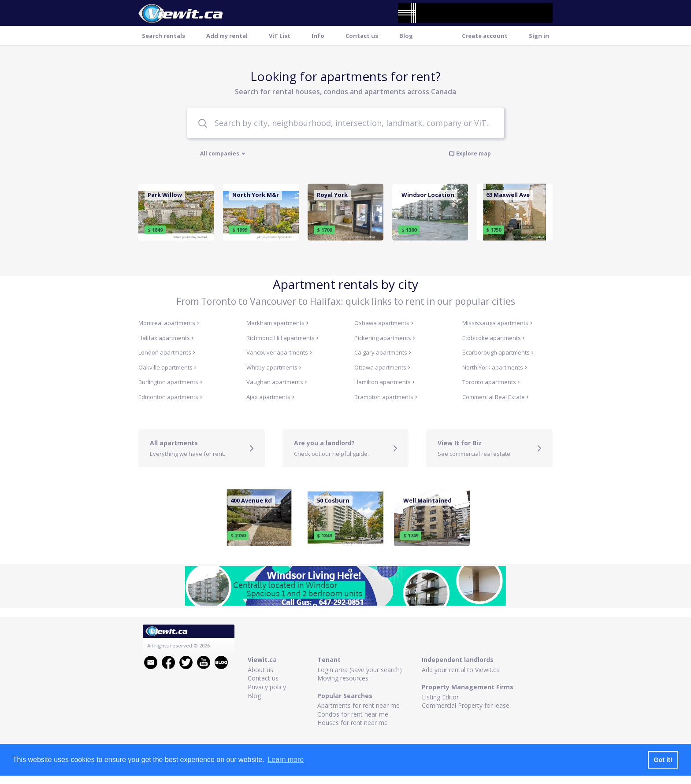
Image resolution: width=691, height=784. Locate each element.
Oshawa (384, 323)
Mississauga (497, 323)
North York (495, 367)
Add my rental (227, 36)
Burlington (170, 382)
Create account (485, 36)
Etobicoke (494, 338)
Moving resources (343, 678)
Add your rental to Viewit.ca (461, 670)
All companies (223, 154)
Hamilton (385, 382)
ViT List (280, 36)
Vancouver (279, 352)
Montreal (169, 323)
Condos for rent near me (353, 714)
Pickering (385, 338)
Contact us (362, 36)
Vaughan (277, 382)
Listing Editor (440, 697)
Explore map (470, 153)
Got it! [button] (663, 760)
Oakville (167, 367)
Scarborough (498, 352)
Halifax (166, 338)
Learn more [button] (286, 760)
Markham (277, 323)
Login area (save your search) (360, 670)
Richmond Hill (282, 338)
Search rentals (163, 36)
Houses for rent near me (353, 723)
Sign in (539, 36)
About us (260, 670)
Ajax (270, 397)
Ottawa (382, 367)
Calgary (383, 352)
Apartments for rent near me (359, 705)
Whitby (274, 367)
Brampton (386, 397)
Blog (406, 36)
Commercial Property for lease (466, 705)
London (167, 352)
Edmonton (170, 397)
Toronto (491, 382)
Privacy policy (267, 687)
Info (318, 36)
